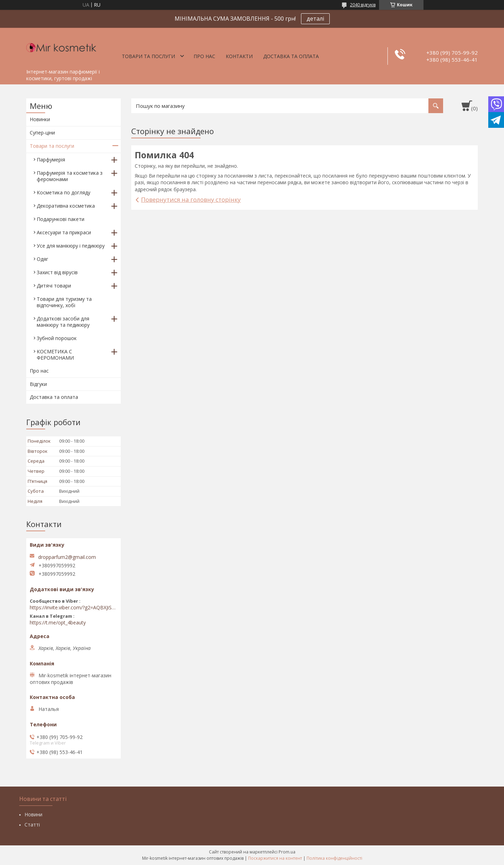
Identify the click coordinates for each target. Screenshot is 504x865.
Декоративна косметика (66, 206)
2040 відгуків (363, 5)
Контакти (239, 56)
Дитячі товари (54, 286)
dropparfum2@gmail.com (67, 557)
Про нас (204, 56)
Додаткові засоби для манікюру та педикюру (63, 322)
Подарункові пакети (61, 219)
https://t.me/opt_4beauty (58, 623)
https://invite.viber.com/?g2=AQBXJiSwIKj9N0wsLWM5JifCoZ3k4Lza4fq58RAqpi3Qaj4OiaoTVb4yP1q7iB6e (73, 608)
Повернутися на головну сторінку (191, 199)
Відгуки (38, 384)
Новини (33, 814)
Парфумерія (51, 160)
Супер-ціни (42, 133)
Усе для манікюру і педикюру (71, 246)
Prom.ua (287, 852)
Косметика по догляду (64, 192)
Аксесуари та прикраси (64, 232)
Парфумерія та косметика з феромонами (70, 176)
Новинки (40, 119)
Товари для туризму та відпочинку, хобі (64, 302)
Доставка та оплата (291, 56)
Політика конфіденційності (334, 858)
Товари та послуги (148, 56)
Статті (32, 825)
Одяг (43, 259)
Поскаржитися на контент (275, 858)
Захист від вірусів (57, 272)
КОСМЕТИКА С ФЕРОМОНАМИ (55, 355)
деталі (315, 19)
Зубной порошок (57, 338)
